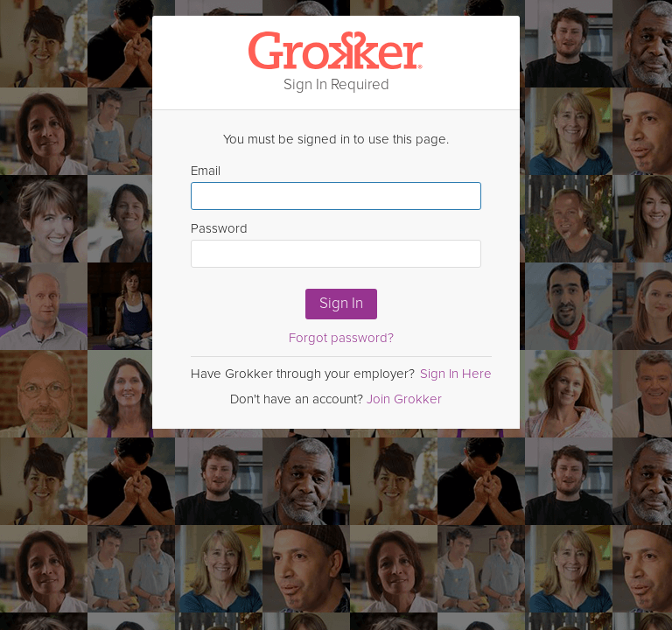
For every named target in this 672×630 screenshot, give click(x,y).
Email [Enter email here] (336, 186)
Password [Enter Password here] (336, 244)
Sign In (341, 303)
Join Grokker (404, 399)
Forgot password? (341, 338)
